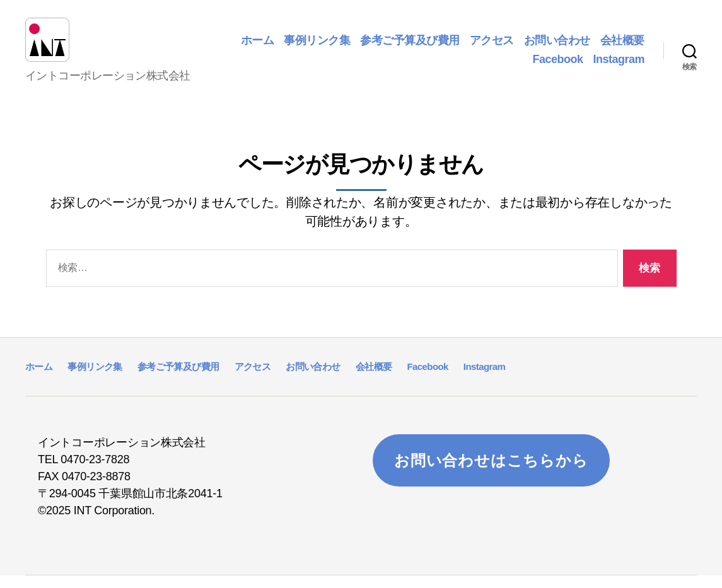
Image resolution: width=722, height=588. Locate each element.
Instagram (619, 66)
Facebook (557, 66)
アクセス (492, 47)
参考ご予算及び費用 (410, 47)
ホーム (258, 47)
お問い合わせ (557, 47)
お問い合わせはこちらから (491, 473)
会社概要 (622, 47)
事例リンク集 (317, 47)
